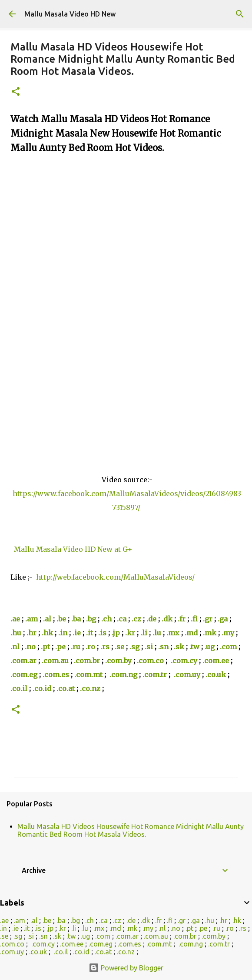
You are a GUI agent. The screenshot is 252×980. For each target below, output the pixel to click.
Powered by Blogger (126, 968)
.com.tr (155, 675)
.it (90, 633)
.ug (210, 647)
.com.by (118, 661)
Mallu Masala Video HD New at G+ (74, 549)
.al (47, 619)
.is (102, 633)
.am (31, 619)
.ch (106, 619)
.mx (173, 633)
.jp (116, 633)
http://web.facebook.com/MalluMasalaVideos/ (115, 577)
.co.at (66, 688)
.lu (157, 633)
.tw (194, 647)
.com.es (56, 675)
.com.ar (23, 661)
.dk (167, 619)
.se (119, 647)
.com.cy (184, 661)
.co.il (19, 688)
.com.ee (216, 661)
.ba (76, 619)
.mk (210, 633)
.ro (90, 647)
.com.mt (88, 675)
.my (228, 633)
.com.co (150, 661)
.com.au (55, 661)
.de (151, 619)
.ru (76, 647)
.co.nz (90, 688)
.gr (208, 619)
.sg (134, 647)
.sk (179, 647)
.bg (91, 619)
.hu (16, 633)
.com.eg (24, 675)
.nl (15, 647)
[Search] (240, 14)
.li (144, 633)
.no (30, 647)
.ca (122, 619)
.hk (47, 633)
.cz (136, 619)
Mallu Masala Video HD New (70, 14)
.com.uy (187, 675)
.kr (130, 633)
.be (61, 619)
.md (191, 633)
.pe (60, 647)
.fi (194, 619)
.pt (45, 647)
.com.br (87, 661)
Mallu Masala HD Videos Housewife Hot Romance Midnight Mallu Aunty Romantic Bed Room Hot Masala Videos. (131, 830)
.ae (15, 619)
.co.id (42, 688)
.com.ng (123, 675)
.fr (182, 619)
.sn (163, 647)
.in (63, 633)
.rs (105, 647)
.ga (223, 619)
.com (228, 647)
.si (149, 647)
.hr (31, 633)
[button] (16, 92)
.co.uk (216, 675)
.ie (77, 633)
